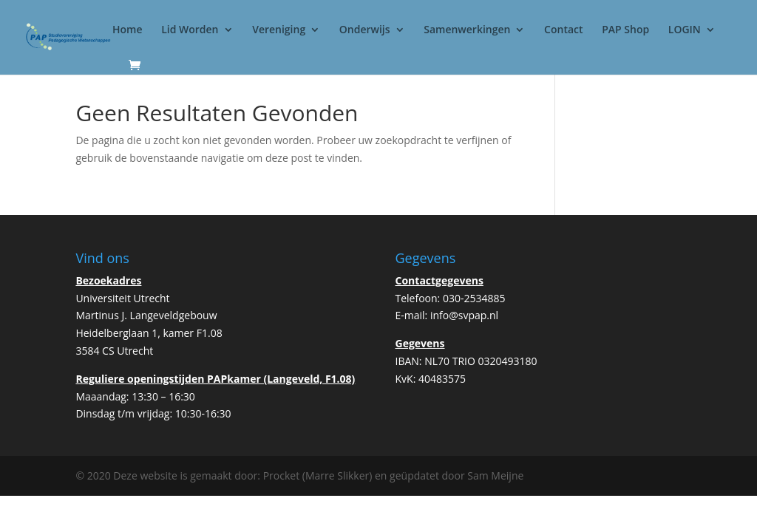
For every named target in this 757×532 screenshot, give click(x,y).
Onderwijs (365, 30)
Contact (563, 30)
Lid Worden (190, 30)
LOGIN (685, 30)
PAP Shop (625, 30)
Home (128, 30)
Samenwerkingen (467, 30)
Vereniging (279, 30)
